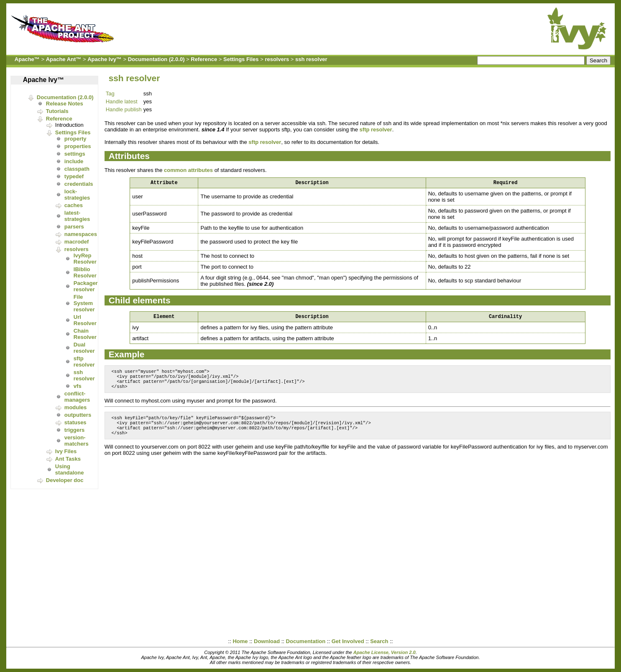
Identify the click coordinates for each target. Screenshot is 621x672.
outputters (78, 415)
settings (75, 154)
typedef (74, 176)
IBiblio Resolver (85, 272)
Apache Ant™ (64, 59)
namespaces (81, 234)
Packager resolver (86, 286)
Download (267, 641)
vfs (78, 386)
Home (240, 641)
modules (75, 407)
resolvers (277, 59)
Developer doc (65, 480)
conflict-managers (77, 397)
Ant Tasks (68, 459)
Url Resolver (85, 320)
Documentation (306, 641)
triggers (74, 430)
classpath (77, 169)
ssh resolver (311, 59)
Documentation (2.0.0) (156, 59)
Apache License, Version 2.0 (385, 652)
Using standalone (70, 469)
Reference (204, 59)
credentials (79, 184)
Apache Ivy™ (105, 59)
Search (379, 641)
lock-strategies (77, 195)
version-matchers (77, 441)
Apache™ (27, 59)
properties (78, 146)
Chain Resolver (85, 334)
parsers (74, 227)
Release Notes (65, 104)
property (75, 139)
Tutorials (57, 111)
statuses (75, 422)
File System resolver (84, 303)
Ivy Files (66, 451)
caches (74, 205)
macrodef (77, 242)
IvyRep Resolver (85, 259)
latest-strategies (77, 216)
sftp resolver (84, 362)
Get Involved (348, 641)
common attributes (188, 170)
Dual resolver (84, 348)
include (74, 161)
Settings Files (241, 59)
